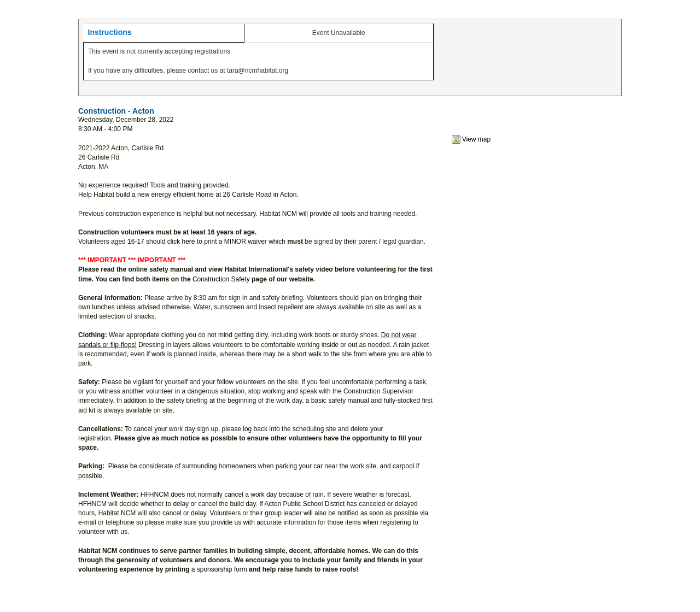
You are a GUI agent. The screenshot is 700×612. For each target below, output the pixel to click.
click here (181, 242)
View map (476, 139)
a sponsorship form (219, 569)
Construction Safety (221, 279)
